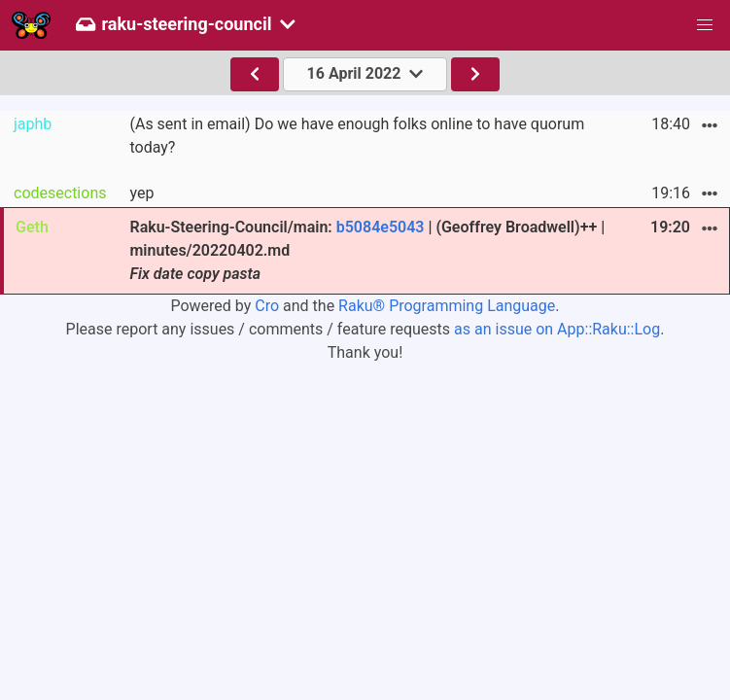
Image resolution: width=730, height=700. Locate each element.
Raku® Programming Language (447, 306)
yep (141, 193)
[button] (705, 25)
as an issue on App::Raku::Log (557, 329)
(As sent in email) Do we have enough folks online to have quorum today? (357, 136)
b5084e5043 (381, 227)
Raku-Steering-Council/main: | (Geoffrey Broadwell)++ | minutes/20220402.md (367, 250)
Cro (267, 306)
